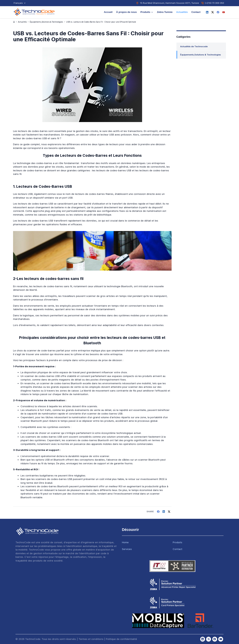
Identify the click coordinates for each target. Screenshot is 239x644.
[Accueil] (14, 22)
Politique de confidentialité (121, 639)
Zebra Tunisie (165, 12)
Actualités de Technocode (194, 46)
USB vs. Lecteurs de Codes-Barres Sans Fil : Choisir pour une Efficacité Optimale (101, 22)
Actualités (182, 12)
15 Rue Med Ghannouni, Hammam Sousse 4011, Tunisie (169, 3)
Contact (196, 12)
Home (125, 542)
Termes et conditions (91, 639)
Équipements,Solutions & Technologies (46, 22)
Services (127, 549)
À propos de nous (127, 12)
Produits (147, 12)
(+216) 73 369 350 (214, 3)
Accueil (108, 12)
